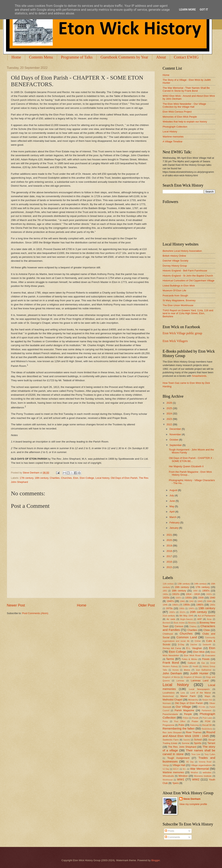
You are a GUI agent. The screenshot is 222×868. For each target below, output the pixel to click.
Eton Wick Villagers (175, 341)
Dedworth (207, 645)
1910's (176, 594)
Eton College (87, 478)
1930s (189, 598)
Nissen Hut (207, 700)
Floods (206, 659)
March (173, 517)
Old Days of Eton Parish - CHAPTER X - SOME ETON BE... (191, 459)
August (174, 490)
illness (187, 670)
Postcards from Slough (175, 296)
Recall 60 (207, 725)
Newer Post (16, 605)
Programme (168, 725)
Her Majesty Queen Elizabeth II (186, 466)
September (176, 445)
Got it (204, 10)
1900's (206, 591)
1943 (200, 601)
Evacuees (210, 655)
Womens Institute (203, 776)
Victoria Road (205, 762)
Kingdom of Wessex (193, 677)
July (172, 495)
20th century (198, 612)
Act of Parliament (206, 616)
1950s (186, 605)
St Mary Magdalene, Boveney (179, 300)
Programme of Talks (77, 57)
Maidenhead (168, 696)
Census (179, 626)
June (173, 501)
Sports (198, 743)
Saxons (187, 740)
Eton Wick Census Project (177, 112)
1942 (191, 601)
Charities (55, 478)
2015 (170, 567)
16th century (182, 587)
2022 (170, 424)
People (188, 714)
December (176, 429)
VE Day (190, 762)
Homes (176, 670)
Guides (185, 666)
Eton (76, 478)
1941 (182, 601)
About (161, 57)
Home (16, 57)
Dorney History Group (175, 266)
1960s (212, 605)
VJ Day (166, 769)
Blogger (156, 860)
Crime (198, 641)
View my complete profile (193, 804)
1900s (165, 594)
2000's (172, 612)
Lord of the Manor (201, 693)
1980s (182, 609)
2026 (170, 403)
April (172, 512)
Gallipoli (192, 663)
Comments (172, 837)
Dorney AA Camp (172, 648)
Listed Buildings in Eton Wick (179, 286)
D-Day (181, 645)
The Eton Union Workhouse (178, 305)
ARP (200, 619)
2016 (170, 562)
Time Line (196, 754)
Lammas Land (200, 680)
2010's (182, 612)
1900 (195, 591)
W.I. (185, 769)
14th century (200, 584)
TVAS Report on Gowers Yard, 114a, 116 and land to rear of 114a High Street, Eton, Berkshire (188, 313)
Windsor (183, 776)
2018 (170, 551)
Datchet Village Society (175, 261)
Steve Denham (192, 799)
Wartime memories (173, 137)
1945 (165, 605)
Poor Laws (207, 718)
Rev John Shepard (172, 732)
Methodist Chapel (172, 700)
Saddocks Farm (171, 740)
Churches (66, 478)
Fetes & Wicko (190, 659)
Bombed (166, 623)
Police (186, 718)
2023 (170, 419)
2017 (170, 556)
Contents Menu (41, 57)
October (174, 440)
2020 (170, 540)
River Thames (194, 732)
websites (207, 772)
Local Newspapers (199, 689)
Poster (195, 721)
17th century (26, 478)
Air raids (171, 619)
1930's (178, 598)
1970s (169, 608)
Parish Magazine (184, 710)
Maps (207, 696)
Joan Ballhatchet (203, 670)
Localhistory (169, 693)
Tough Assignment (178, 758)
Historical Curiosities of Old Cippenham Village (189, 281)
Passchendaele (170, 714)
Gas (203, 663)
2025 (170, 408)
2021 (170, 535)
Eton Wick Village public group (182, 333)
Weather (194, 773)
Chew (207, 630)
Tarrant (211, 743)
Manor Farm (188, 696)
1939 (201, 598)
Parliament (207, 711)
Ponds (195, 718)
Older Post (147, 605)
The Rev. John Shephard (182, 747)
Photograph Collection (175, 127)
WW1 (181, 779)
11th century (168, 584)
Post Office (180, 721)
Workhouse (168, 780)
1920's (209, 594)
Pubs (181, 725)
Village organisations (201, 765)
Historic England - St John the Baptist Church (188, 276)
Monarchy (193, 700)
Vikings (166, 765)
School (198, 740)
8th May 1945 (186, 616)
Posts (169, 831)
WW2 (196, 779)
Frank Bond (171, 663)
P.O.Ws (202, 707)
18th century (41, 478)
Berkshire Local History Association (182, 251)
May (172, 506)
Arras (209, 619)
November (176, 434)
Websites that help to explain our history (185, 122)
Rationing (195, 725)
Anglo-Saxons (187, 619)
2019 (170, 546)
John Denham (172, 673)
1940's (170, 601)
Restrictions (207, 729)
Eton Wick (199, 652)
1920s (166, 598)
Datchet (194, 645)
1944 (209, 601)
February (175, 523)
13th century (184, 584)
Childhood (168, 634)
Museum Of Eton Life (174, 290)
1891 (165, 591)
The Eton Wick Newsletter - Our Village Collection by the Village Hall (184, 105)
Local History (170, 132)
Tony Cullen (210, 754)
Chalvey (193, 626)
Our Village (183, 707)
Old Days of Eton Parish (124, 478)
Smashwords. (199, 376)
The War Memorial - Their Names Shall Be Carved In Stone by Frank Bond (186, 89)
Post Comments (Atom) (35, 613)
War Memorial (199, 769)
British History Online (174, 256)
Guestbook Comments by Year (124, 57)
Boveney (192, 623)
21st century (169, 616)
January (174, 528)
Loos (183, 693)
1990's (191, 609)
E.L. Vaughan (194, 648)
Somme (186, 743)
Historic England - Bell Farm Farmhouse (185, 271)
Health (196, 666)
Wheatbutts (168, 776)
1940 (212, 598)
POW (208, 721)
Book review (179, 623)
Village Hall (179, 765)
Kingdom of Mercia (171, 677)
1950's (175, 605)
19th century (207, 608)
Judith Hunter (199, 673)
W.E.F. (176, 769)
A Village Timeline (172, 141)
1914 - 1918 (193, 594)
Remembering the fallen (179, 728)
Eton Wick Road (192, 655)
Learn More (187, 10)
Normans (167, 703)
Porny (165, 721)
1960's (200, 605)
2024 (170, 414)
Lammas (180, 681)
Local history (102, 478)
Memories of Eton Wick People (180, 117)
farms (170, 659)
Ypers (175, 783)
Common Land (187, 637)
